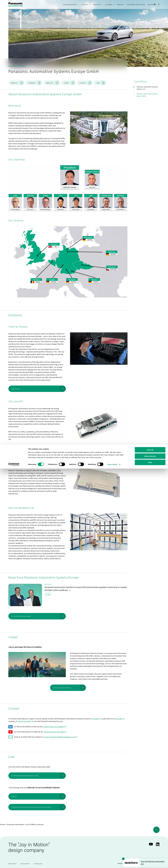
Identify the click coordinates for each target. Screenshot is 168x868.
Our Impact (109, 4)
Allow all (150, 849)
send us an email (25, 721)
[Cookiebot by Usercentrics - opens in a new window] (14, 864)
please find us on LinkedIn (55, 726)
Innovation (85, 4)
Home (2, 824)
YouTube (120, 718)
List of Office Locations (35, 824)
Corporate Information (70, 4)
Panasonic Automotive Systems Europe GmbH (147, 95)
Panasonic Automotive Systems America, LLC (147, 88)
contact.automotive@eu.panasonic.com (60, 737)
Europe (48, 594)
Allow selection (150, 856)
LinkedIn (97, 718)
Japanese (151, 4)
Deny (150, 862)
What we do (97, 4)
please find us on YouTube (55, 731)
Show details (112, 864)
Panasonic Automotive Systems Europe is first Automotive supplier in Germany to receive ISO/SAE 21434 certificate (86, 588)
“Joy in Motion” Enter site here (136, 4)
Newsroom (120, 4)
